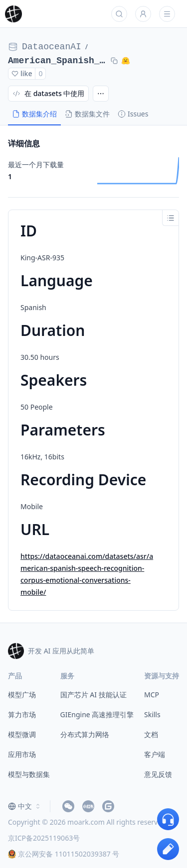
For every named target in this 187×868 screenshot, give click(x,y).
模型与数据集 (29, 774)
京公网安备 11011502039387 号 (64, 854)
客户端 (155, 754)
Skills (152, 714)
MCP (152, 695)
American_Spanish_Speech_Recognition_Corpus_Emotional (57, 61)
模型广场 (22, 695)
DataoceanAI (52, 47)
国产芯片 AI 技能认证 (93, 695)
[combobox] (25, 806)
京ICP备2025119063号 (44, 838)
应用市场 (22, 754)
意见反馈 (158, 774)
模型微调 (22, 734)
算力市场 (22, 714)
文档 (151, 734)
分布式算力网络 (85, 734)
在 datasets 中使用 (48, 93)
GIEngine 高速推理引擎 (97, 714)
